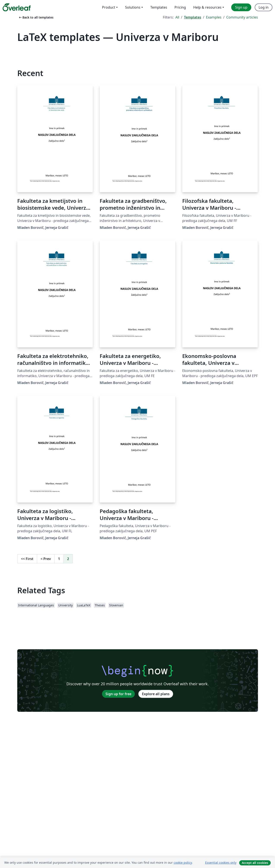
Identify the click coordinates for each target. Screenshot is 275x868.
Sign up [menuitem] (241, 7)
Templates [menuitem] (159, 7)
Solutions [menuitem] (133, 7)
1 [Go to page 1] (59, 559)
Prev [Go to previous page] (46, 559)
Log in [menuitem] (264, 7)
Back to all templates (36, 17)
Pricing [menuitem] (180, 7)
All (177, 17)
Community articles (242, 17)
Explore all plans (156, 694)
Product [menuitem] (109, 7)
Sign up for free (118, 694)
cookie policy (183, 863)
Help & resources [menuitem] (207, 7)
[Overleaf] (17, 7)
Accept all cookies (255, 863)
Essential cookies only (221, 863)
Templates (193, 17)
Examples (214, 17)
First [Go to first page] (27, 559)
